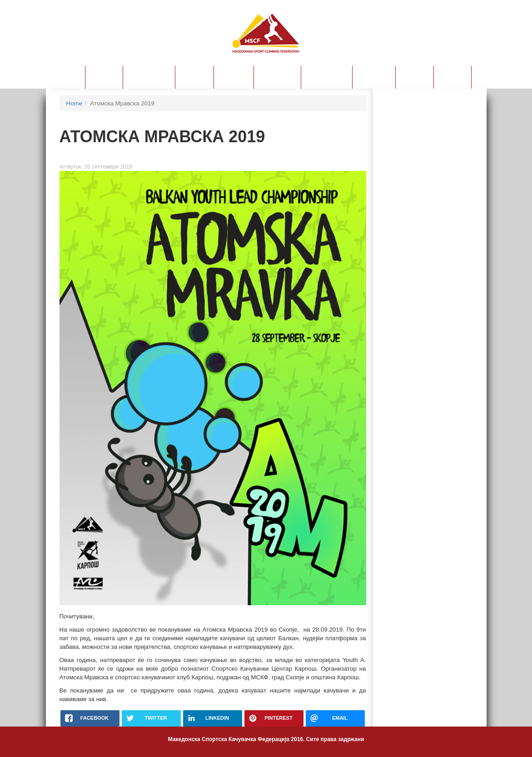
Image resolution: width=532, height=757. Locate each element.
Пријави (194, 77)
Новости (66, 77)
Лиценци (234, 77)
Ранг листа (277, 77)
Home (75, 103)
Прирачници (327, 77)
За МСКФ (104, 77)
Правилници (149, 77)
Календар (374, 77)
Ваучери (415, 77)
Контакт (452, 77)
